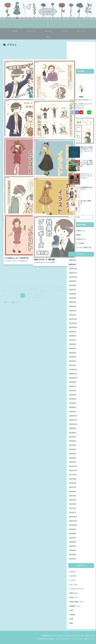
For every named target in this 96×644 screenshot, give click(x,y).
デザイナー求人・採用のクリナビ (84, 636)
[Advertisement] (33, 53)
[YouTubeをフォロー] (81, 112)
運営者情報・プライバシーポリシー (52, 636)
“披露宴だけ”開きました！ (78, 231)
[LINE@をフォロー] (89, 112)
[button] (92, 217)
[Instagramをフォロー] (77, 112)
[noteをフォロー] (85, 112)
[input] (81, 217)
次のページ (33, 289)
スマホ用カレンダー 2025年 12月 (80, 248)
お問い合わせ (69, 636)
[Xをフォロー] (73, 112)
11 (38, 295)
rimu (81, 97)
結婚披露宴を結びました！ (78, 239)
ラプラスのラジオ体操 (76, 243)
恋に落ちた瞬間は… (76, 235)
